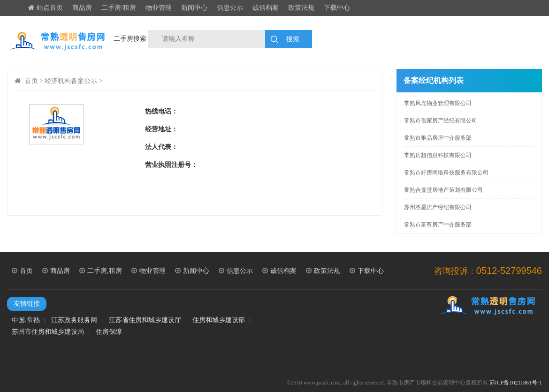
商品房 (82, 8)
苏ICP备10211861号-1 (516, 383)
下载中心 (337, 8)
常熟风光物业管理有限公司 (438, 103)
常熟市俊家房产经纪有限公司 (441, 121)
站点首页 (46, 8)
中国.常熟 (26, 320)
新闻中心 (194, 8)
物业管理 (159, 8)
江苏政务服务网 (74, 320)
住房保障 (109, 332)
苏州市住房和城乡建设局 (48, 332)
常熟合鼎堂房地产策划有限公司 (443, 190)
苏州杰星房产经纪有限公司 (438, 207)
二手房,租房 (101, 271)
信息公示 (230, 8)
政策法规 (301, 8)
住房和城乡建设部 (219, 320)
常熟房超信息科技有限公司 (438, 155)
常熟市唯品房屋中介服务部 (438, 138)
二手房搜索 (130, 39)
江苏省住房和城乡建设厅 (145, 320)
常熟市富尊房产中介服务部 (438, 225)
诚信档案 (266, 8)
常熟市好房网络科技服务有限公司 (446, 173)
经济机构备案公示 (71, 81)
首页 (31, 81)
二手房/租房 (119, 8)
